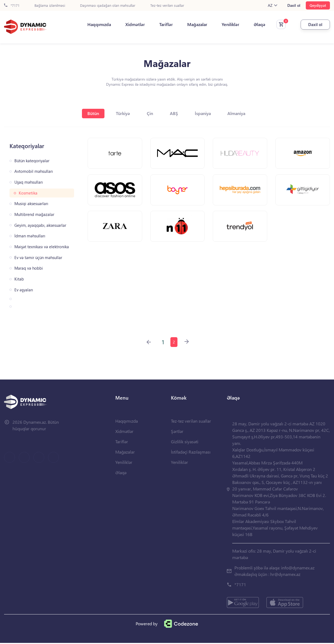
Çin (149, 113)
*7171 (12, 6)
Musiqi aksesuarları (31, 204)
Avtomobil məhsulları (34, 171)
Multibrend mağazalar (34, 214)
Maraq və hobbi (29, 268)
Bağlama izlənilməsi (50, 6)
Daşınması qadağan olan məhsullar (108, 6)
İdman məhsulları (30, 236)
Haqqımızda (92, 25)
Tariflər (159, 25)
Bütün (88, 113)
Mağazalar (190, 25)
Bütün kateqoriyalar (32, 161)
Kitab (19, 279)
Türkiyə (120, 113)
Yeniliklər (223, 25)
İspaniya (207, 113)
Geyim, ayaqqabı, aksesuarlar (40, 225)
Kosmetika (28, 193)
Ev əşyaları (24, 290)
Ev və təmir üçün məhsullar (38, 258)
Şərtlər (177, 432)
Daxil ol (294, 5)
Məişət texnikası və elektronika (42, 247)
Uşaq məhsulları (29, 182)
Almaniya (243, 113)
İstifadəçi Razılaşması (191, 453)
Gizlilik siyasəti (185, 443)
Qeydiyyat (318, 5)
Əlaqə (252, 25)
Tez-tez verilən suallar (167, 6)
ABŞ (176, 113)
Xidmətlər (128, 25)
